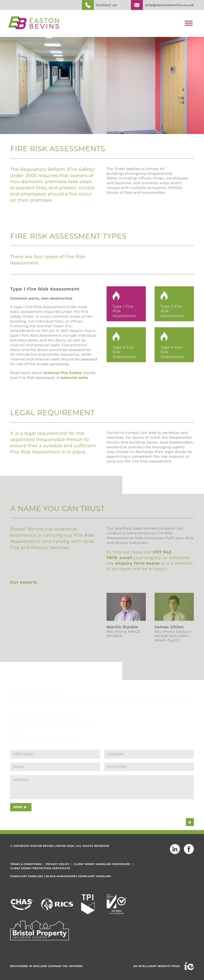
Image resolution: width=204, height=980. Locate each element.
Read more (23, 639)
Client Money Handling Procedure (102, 864)
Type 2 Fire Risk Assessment (172, 311)
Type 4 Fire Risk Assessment (172, 352)
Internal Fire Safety (63, 373)
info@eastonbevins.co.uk (169, 5)
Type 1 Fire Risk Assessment (124, 311)
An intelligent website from (157, 966)
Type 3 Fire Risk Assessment (124, 352)
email (126, 558)
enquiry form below (137, 563)
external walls (75, 378)
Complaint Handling (27, 876)
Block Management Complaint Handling (79, 876)
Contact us (106, 5)
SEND (18, 807)
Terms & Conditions (26, 864)
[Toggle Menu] (189, 23)
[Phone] (149, 767)
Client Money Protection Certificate (40, 868)
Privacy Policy (58, 864)
